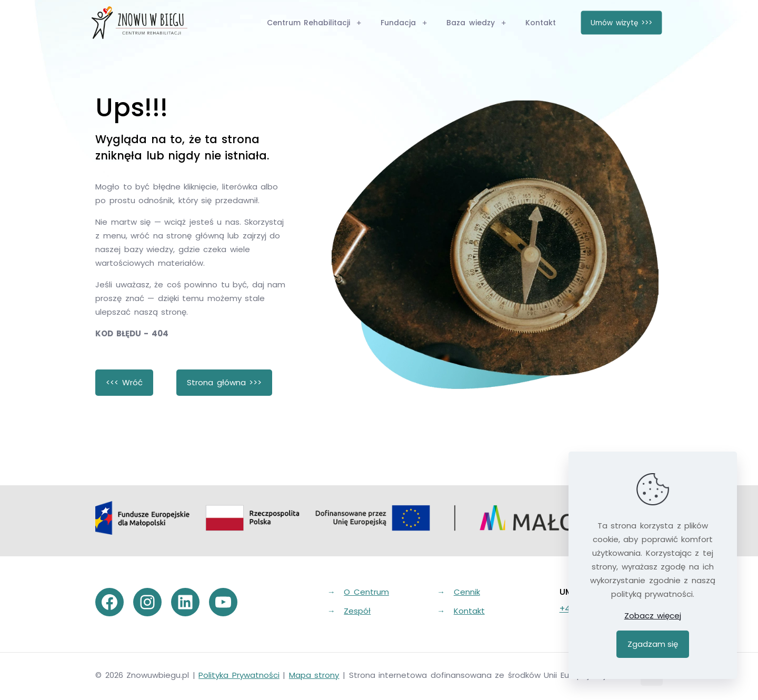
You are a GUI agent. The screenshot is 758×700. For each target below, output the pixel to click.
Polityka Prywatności (239, 675)
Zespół (357, 611)
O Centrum (366, 592)
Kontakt (469, 611)
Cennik (467, 592)
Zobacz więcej (653, 616)
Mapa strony (314, 675)
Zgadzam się (653, 644)
